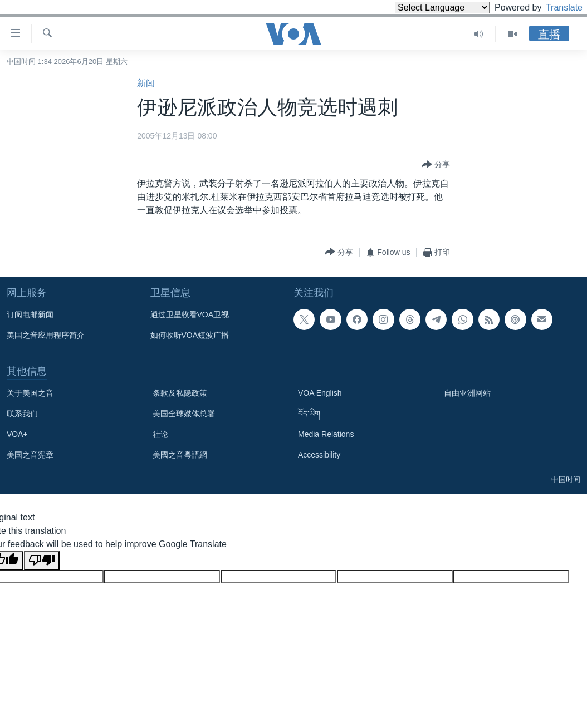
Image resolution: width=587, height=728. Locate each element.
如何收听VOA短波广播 (190, 335)
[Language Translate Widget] (423, 8)
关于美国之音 (30, 393)
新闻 (146, 83)
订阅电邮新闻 (30, 314)
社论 (160, 434)
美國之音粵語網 (180, 455)
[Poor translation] (42, 560)
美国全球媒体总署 (184, 414)
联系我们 (22, 414)
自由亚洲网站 (467, 393)
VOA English (320, 393)
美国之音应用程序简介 (46, 335)
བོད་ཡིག (309, 414)
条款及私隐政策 (180, 393)
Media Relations (326, 434)
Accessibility (319, 455)
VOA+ (17, 434)
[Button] (436, 165)
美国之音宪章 (30, 455)
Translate (554, 8)
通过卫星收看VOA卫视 (190, 314)
